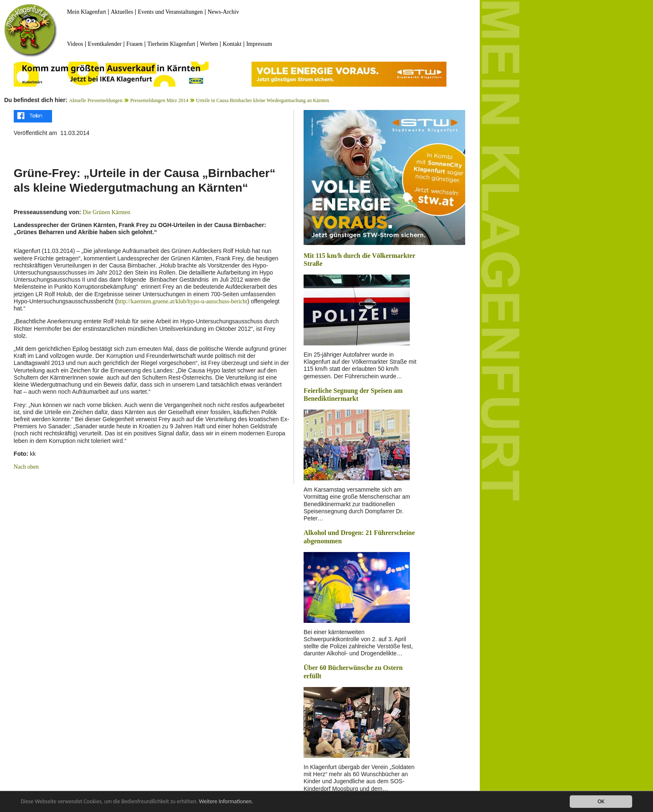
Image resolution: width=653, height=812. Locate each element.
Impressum (259, 44)
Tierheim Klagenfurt (171, 44)
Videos (75, 44)
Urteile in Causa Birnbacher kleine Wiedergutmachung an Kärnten (263, 100)
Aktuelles (122, 12)
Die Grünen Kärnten (107, 212)
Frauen (134, 44)
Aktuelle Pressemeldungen (96, 100)
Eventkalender (105, 44)
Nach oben (26, 467)
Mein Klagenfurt (87, 12)
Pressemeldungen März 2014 (159, 100)
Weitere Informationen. (226, 802)
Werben (209, 44)
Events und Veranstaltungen (170, 12)
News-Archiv (223, 12)
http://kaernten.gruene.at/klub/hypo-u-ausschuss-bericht (182, 301)
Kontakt (232, 44)
